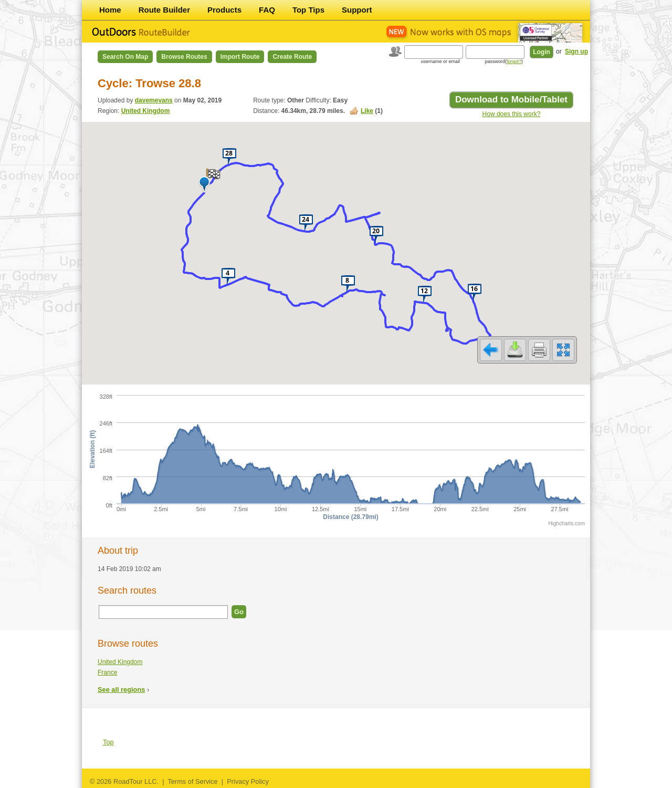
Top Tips (308, 10)
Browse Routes (184, 57)
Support (357, 10)
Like (367, 111)
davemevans (154, 100)
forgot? (514, 61)
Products (224, 10)
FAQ (267, 10)
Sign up (576, 51)
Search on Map (125, 57)
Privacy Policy (248, 781)
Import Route (240, 57)
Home (110, 10)
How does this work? (512, 114)
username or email (440, 61)
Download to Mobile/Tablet (511, 100)
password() (504, 61)
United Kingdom (146, 111)
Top (108, 742)
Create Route (292, 57)
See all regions (121, 689)
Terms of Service (192, 781)
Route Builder (164, 10)
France (107, 672)
